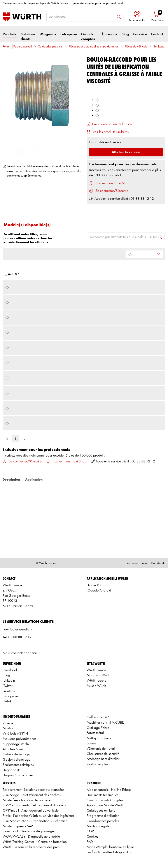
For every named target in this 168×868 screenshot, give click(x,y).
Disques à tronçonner (18, 775)
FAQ (90, 842)
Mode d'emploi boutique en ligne (110, 847)
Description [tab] (11, 480)
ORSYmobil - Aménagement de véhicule (31, 811)
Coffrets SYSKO (98, 717)
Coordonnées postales (103, 821)
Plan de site (158, 563)
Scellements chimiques (18, 765)
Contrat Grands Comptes (105, 800)
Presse (144, 563)
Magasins (48, 34)
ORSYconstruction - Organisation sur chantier (35, 821)
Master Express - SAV (18, 826)
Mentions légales (99, 826)
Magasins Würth (99, 675)
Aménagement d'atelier (103, 759)
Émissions (109, 34)
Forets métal (95, 733)
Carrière (140, 34)
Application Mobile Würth (105, 805)
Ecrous (91, 743)
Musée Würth (96, 686)
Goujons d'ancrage (17, 760)
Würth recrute (96, 681)
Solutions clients (28, 37)
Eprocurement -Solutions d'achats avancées (33, 790)
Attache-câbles (13, 749)
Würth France (96, 670)
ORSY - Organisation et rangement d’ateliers (34, 805)
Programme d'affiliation (103, 816)
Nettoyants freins (99, 738)
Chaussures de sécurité (103, 754)
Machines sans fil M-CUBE (105, 723)
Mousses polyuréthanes (19, 739)
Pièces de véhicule (136, 47)
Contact (157, 34)
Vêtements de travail (101, 749)
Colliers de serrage (16, 754)
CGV (90, 831)
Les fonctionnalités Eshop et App (109, 852)
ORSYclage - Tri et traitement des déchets (32, 795)
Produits (9, 34)
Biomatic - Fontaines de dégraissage (28, 831)
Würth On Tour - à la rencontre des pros (31, 847)
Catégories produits (50, 47)
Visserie (8, 723)
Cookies (92, 837)
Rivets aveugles (97, 764)
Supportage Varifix (16, 744)
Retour (7, 47)
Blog (125, 34)
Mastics (8, 728)
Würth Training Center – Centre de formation (35, 842)
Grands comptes (88, 37)
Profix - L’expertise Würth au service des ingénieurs (38, 816)
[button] (137, 17)
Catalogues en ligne (101, 811)
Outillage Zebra (98, 728)
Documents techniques (102, 795)
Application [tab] (34, 480)
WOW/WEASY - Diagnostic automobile (31, 837)
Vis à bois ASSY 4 (15, 734)
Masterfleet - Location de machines (27, 800)
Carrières (132, 563)
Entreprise (69, 34)
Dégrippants (11, 770)
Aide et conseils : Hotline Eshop (109, 790)
